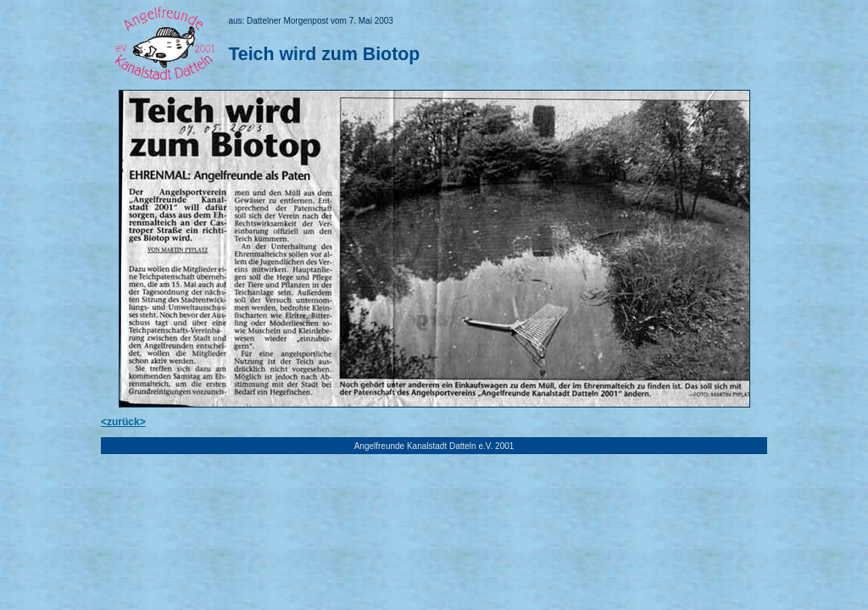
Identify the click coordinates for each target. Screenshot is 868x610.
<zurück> (123, 422)
